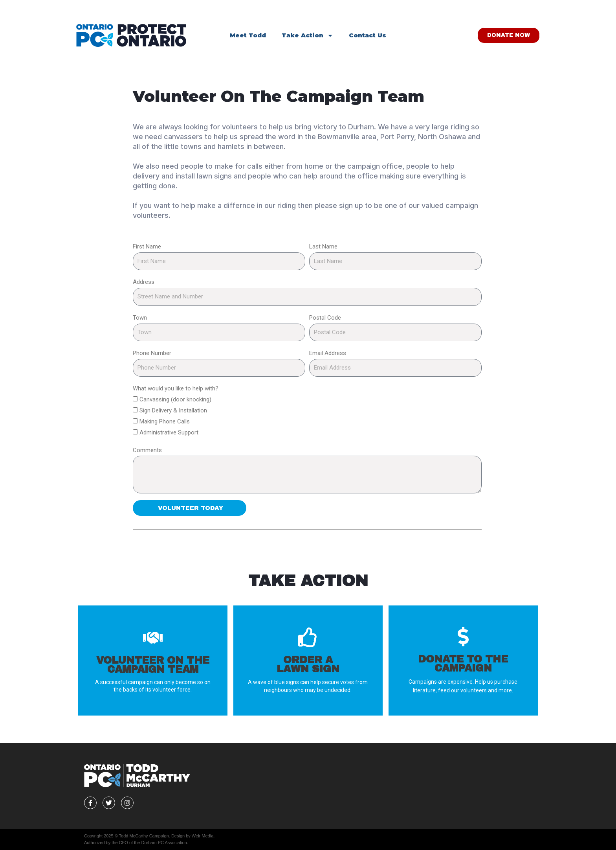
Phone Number (152, 353)
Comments (147, 450)
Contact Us (368, 35)
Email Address (328, 353)
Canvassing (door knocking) (175, 399)
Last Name (323, 247)
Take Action (307, 36)
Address (144, 282)
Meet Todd (248, 35)
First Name (147, 247)
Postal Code (325, 318)
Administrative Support (169, 432)
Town (140, 318)
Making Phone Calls (165, 421)
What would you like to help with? (176, 388)
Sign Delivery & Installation (173, 410)
